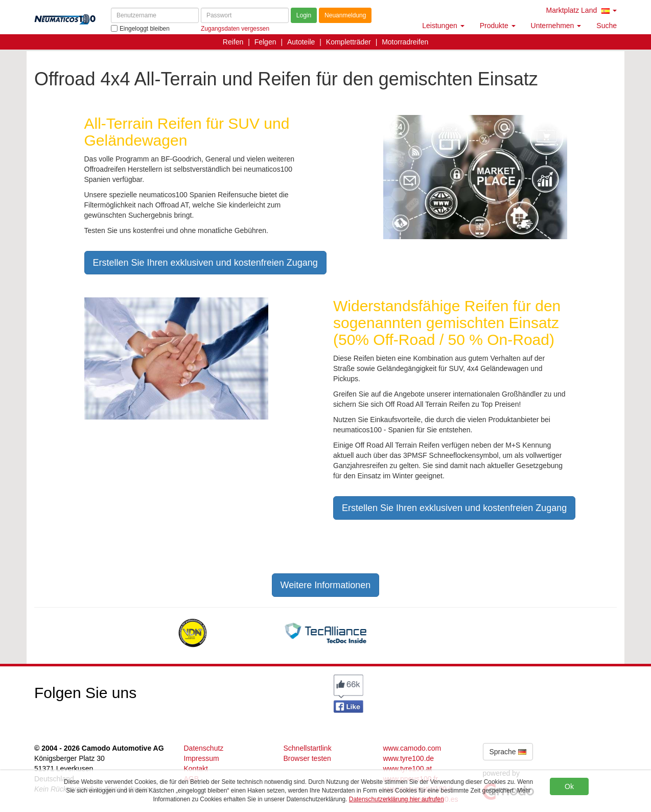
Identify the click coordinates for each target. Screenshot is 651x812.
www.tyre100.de (409, 758)
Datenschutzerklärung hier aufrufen (397, 799)
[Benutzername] (155, 15)
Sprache (508, 752)
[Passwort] (245, 15)
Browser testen (307, 758)
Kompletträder (348, 42)
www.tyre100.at (408, 769)
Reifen (233, 42)
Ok (569, 786)
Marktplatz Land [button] (582, 10)
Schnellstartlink (308, 748)
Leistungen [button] (443, 26)
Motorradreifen (405, 42)
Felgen (265, 42)
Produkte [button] (498, 26)
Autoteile (301, 42)
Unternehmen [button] (556, 26)
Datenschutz (204, 748)
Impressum (202, 758)
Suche (607, 26)
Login (304, 15)
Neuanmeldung (345, 15)
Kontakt (196, 769)
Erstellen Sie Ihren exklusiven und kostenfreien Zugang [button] (205, 263)
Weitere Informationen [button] (326, 585)
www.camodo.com (412, 748)
